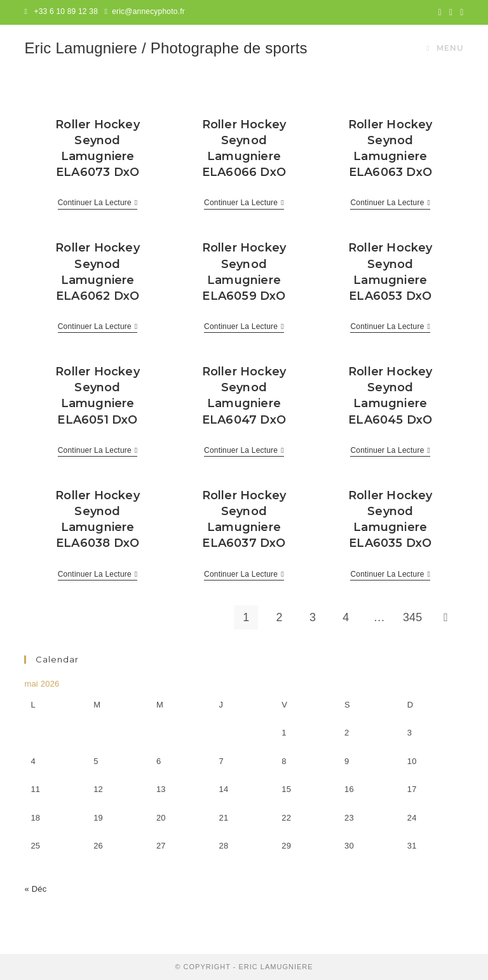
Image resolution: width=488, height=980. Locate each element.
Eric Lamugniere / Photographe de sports (166, 48)
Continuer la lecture (98, 204)
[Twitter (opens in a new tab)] (440, 12)
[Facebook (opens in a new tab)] (451, 12)
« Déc (35, 889)
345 (413, 617)
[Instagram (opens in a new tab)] (460, 12)
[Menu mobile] (445, 48)
